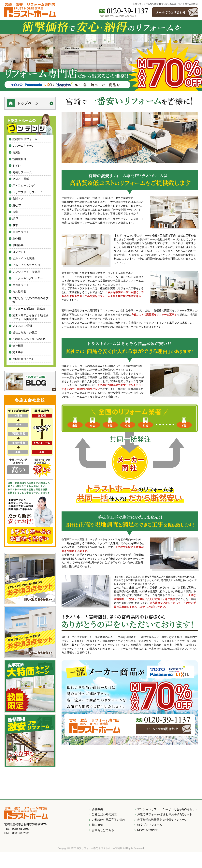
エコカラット (21, 232)
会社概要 (18, 346)
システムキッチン (23, 146)
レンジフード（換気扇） (28, 272)
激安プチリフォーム (150, 825)
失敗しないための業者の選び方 (30, 300)
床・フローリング (23, 185)
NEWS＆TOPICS (148, 830)
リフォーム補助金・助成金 (29, 309)
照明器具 (18, 245)
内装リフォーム (22, 172)
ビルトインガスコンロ (26, 265)
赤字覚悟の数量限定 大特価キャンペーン (163, 820)
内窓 (15, 212)
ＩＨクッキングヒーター (28, 278)
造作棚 (17, 239)
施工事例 (18, 352)
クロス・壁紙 (21, 179)
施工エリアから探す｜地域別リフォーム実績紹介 (30, 317)
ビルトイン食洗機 (23, 258)
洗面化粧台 (19, 159)
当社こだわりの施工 (25, 332)
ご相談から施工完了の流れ (29, 339)
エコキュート (21, 285)
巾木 (15, 225)
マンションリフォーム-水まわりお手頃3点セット (167, 809)
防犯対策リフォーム (25, 139)
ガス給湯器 (19, 291)
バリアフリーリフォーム (28, 192)
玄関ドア (18, 199)
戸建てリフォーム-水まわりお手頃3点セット (165, 814)
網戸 (15, 219)
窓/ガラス (18, 205)
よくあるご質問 (22, 326)
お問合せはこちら (23, 359)
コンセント (19, 252)
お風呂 (17, 152)
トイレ (17, 166)
